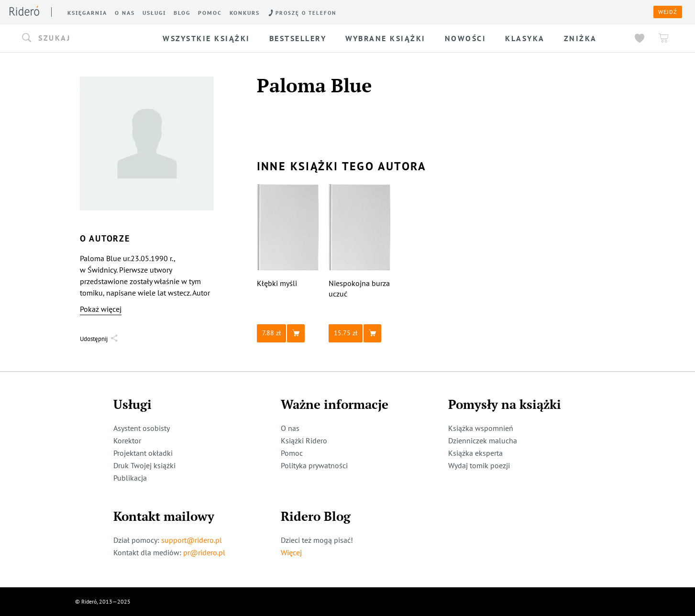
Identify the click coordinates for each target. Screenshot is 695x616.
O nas (290, 428)
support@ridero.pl (192, 540)
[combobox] (84, 38)
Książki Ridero (304, 440)
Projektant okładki (143, 453)
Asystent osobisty (142, 428)
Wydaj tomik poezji (479, 465)
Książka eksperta (475, 453)
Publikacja (130, 478)
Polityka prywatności (314, 465)
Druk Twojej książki (144, 465)
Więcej (291, 552)
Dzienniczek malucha (483, 440)
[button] (84, 38)
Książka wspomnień (481, 428)
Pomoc (292, 453)
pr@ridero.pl (204, 552)
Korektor (127, 440)
